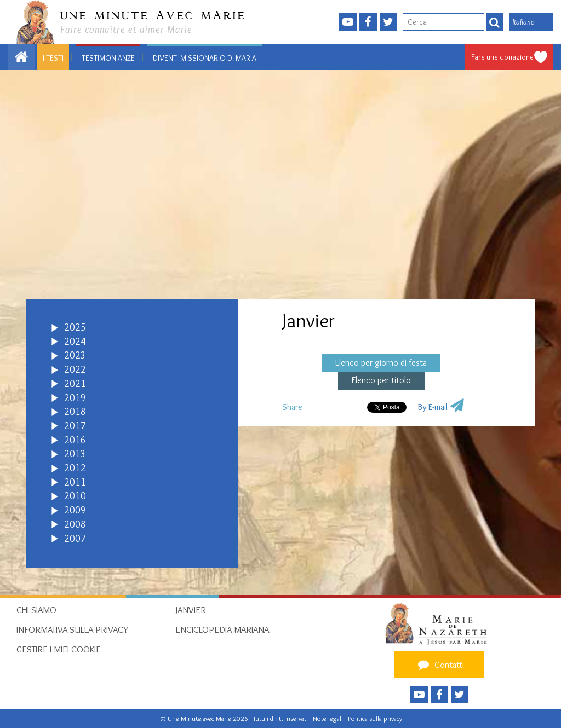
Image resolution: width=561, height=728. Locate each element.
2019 (75, 398)
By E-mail (433, 407)
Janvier (191, 610)
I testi (53, 58)
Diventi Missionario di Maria (205, 58)
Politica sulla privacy (375, 718)
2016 (75, 440)
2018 (75, 412)
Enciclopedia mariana (222, 629)
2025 (75, 327)
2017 (75, 426)
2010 (75, 496)
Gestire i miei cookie (59, 649)
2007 (75, 539)
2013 (75, 454)
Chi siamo (36, 610)
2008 (75, 524)
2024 (75, 342)
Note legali (329, 718)
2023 (75, 355)
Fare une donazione (502, 57)
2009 (75, 510)
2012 (75, 468)
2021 (75, 384)
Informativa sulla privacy (73, 629)
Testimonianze (108, 58)
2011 (75, 482)
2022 (75, 369)
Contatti (439, 665)
